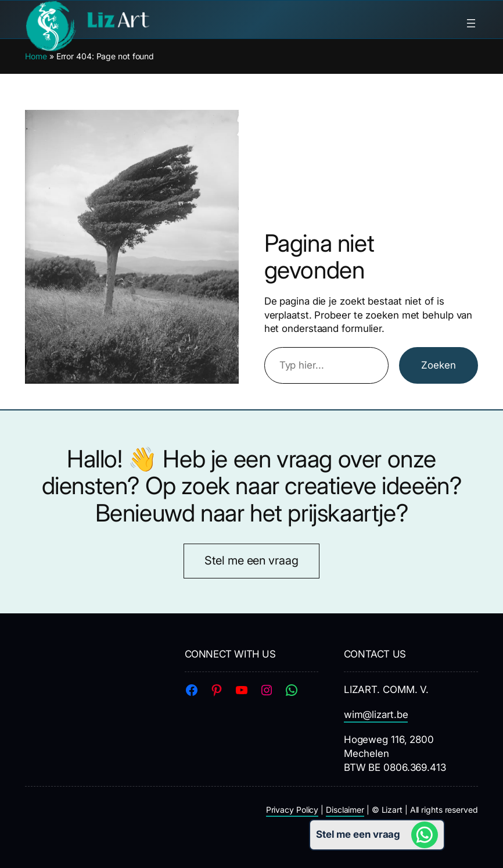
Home (36, 56)
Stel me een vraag (251, 560)
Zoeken (439, 365)
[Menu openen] (471, 23)
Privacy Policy (292, 810)
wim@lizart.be (376, 715)
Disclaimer (345, 810)
